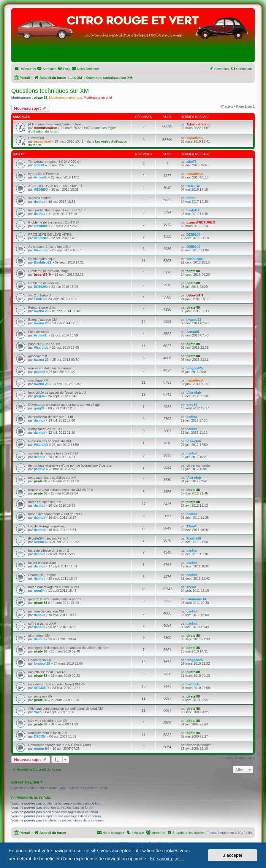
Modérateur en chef (98, 98)
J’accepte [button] (233, 855)
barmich (193, 684)
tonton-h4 (41, 749)
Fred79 (39, 299)
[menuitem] (46, 69)
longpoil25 (195, 368)
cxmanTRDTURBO (201, 222)
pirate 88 (41, 98)
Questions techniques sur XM (50, 91)
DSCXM (40, 736)
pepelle (39, 372)
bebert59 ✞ (42, 275)
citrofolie (41, 226)
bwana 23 (41, 311)
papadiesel (42, 141)
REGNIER (41, 688)
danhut (39, 202)
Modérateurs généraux (65, 98)
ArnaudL (41, 177)
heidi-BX (193, 210)
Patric (191, 198)
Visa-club (41, 250)
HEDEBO (41, 189)
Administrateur (45, 128)
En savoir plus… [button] (167, 859)
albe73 (39, 165)
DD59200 (41, 238)
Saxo (38, 712)
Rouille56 (41, 542)
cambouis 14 (196, 599)
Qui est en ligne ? (27, 782)
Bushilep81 (43, 262)
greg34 (39, 396)
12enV (191, 526)
